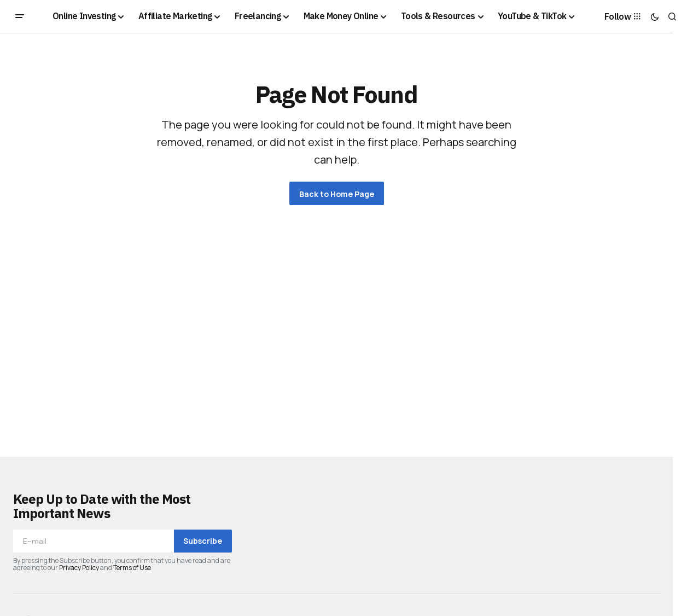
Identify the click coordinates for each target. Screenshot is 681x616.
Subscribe (203, 541)
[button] (20, 16)
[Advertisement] (337, 322)
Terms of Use (132, 568)
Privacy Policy (79, 568)
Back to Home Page (337, 194)
